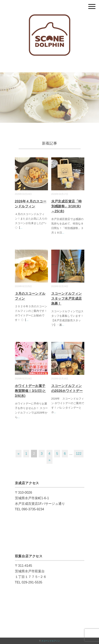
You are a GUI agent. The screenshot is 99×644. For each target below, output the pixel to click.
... (21, 228)
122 (79, 454)
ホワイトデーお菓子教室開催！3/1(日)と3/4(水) (30, 391)
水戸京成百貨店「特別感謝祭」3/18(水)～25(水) (67, 206)
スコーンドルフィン (51, 641)
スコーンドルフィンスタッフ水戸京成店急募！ (67, 299)
